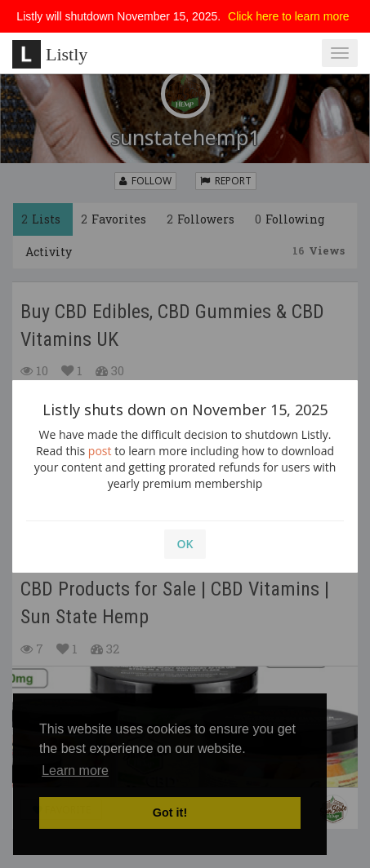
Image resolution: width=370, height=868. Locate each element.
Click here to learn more (289, 16)
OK (185, 544)
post (100, 451)
